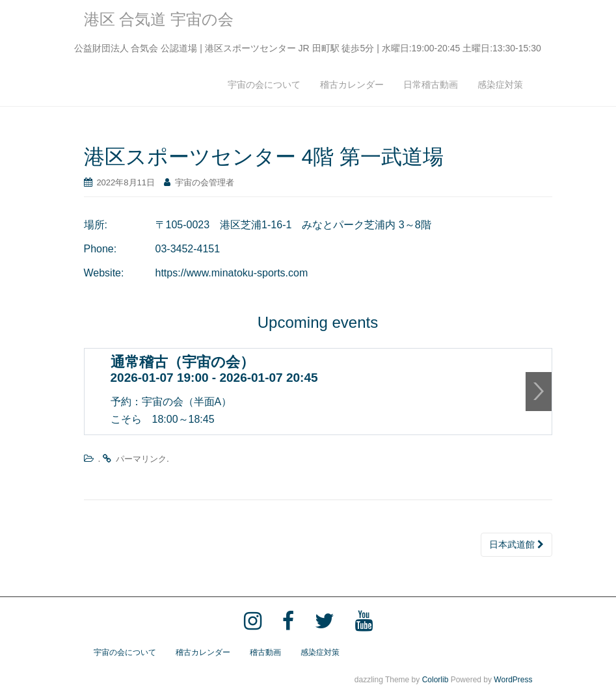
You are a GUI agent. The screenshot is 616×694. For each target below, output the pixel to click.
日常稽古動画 (431, 85)
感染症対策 (500, 85)
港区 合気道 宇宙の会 (159, 20)
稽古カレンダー (352, 85)
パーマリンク (141, 460)
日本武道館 (516, 545)
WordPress (513, 680)
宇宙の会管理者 (205, 183)
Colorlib (435, 680)
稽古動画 (265, 653)
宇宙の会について (264, 85)
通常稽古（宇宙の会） (182, 363)
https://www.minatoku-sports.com (232, 274)
